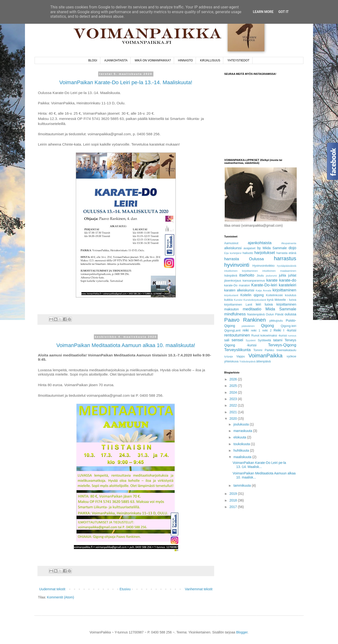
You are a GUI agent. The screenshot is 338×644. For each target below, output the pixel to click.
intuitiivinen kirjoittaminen (241, 271)
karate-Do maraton (237, 285)
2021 (234, 412)
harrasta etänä (286, 253)
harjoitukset (265, 253)
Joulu (260, 276)
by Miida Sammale (272, 248)
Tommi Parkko (264, 350)
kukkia (229, 300)
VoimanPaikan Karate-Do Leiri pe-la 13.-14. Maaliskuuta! (126, 82)
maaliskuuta (243, 457)
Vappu (240, 356)
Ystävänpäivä (247, 361)
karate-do (288, 280)
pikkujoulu (276, 321)
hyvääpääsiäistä (287, 266)
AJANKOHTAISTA (116, 60)
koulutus (291, 295)
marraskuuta (243, 431)
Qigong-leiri (289, 326)
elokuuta (240, 437)
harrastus (285, 258)
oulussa (290, 314)
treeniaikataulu (286, 350)
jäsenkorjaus (233, 281)
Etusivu (125, 589)
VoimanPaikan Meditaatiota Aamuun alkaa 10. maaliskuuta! (126, 345)
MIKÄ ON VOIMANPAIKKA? (153, 60)
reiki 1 (256, 331)
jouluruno (272, 276)
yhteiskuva (231, 361)
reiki (246, 330)
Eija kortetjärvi (233, 253)
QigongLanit (232, 331)
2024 (234, 392)
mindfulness (235, 314)
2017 (234, 507)
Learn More (263, 12)
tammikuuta (242, 485)
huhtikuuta (242, 450)
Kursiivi (238, 300)
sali (227, 340)
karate (272, 280)
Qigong (267, 326)
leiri (259, 304)
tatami (278, 340)
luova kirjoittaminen (281, 304)
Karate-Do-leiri (264, 285)
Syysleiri (251, 340)
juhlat (292, 275)
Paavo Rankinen (245, 320)
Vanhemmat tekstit (199, 589)
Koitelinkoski (274, 295)
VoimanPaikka (266, 356)
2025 (234, 386)
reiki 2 (267, 331)
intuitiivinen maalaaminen (279, 271)
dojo (292, 248)
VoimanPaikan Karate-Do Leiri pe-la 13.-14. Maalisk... (259, 465)
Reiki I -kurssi (285, 330)
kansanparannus (254, 281)
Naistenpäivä (256, 314)
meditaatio (252, 309)
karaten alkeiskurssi (239, 290)
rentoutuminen (237, 335)
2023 (234, 399)
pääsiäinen (248, 326)
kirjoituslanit (231, 295)
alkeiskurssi (233, 248)
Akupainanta (289, 243)
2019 (234, 494)
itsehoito (247, 275)
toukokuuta (242, 444)
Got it (283, 12)
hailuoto (248, 253)
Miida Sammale (281, 309)
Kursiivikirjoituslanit (255, 300)
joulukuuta (241, 424)
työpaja (229, 356)
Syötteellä (264, 340)
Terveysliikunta (237, 350)
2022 (234, 405)
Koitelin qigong (252, 295)
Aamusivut (231, 243)
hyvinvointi (237, 265)
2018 (234, 500)
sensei (238, 340)
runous (292, 336)
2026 (234, 379)
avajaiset (249, 248)
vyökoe (291, 356)
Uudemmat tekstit (52, 589)
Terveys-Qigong (282, 345)
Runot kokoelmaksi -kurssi (269, 336)
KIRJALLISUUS (210, 60)
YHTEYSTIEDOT (238, 60)
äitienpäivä (263, 361)
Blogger (242, 632)
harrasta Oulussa (244, 259)
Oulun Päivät (275, 314)
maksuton (232, 309)
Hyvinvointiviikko (263, 266)
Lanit (249, 305)
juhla (283, 275)
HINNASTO (186, 60)
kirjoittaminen (284, 290)
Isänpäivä (231, 276)
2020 (234, 419)
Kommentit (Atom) (61, 597)
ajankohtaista (260, 243)
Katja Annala (263, 290)
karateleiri (287, 285)
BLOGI (93, 60)
